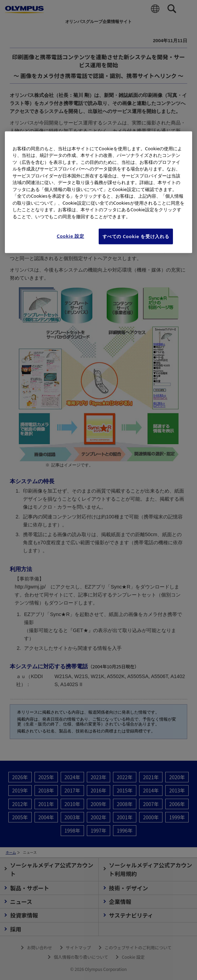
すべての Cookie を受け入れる (136, 236)
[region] (98, 192)
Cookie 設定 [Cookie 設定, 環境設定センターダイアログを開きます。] (71, 236)
